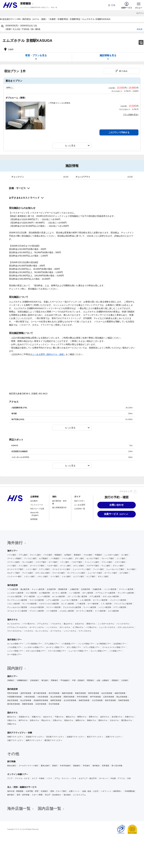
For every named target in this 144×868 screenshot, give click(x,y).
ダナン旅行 (79, 558)
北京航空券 (85, 589)
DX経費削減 (130, 791)
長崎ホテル (91, 720)
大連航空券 (97, 589)
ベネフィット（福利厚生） (112, 791)
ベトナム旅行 (67, 558)
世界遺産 (106, 766)
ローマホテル (56, 631)
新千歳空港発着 (40, 693)
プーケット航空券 (126, 589)
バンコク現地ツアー (86, 644)
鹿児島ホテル (127, 720)
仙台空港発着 (107, 693)
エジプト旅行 (79, 577)
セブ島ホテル (78, 627)
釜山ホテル (68, 624)
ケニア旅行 (91, 577)
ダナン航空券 (88, 593)
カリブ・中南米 (38, 778)
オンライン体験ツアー (18, 774)
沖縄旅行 (11, 680)
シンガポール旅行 (112, 555)
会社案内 (34, 501)
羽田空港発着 (13, 693)
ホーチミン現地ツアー (55, 647)
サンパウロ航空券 (29, 604)
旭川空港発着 (54, 693)
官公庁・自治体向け (53, 795)
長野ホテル (93, 717)
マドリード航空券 (53, 607)
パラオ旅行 (48, 555)
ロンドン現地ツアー (99, 651)
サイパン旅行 (35, 555)
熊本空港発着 (110, 700)
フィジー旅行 (98, 569)
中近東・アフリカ (118, 778)
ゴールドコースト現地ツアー (114, 647)
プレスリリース (37, 505)
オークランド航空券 (84, 611)
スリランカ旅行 (13, 562)
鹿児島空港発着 (13, 704)
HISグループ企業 (37, 509)
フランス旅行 (107, 562)
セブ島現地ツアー (104, 644)
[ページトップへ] (135, 491)
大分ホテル (114, 720)
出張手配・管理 (32, 791)
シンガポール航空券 (15, 593)
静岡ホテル (82, 717)
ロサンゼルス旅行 (43, 573)
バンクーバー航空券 (118, 600)
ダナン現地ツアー (74, 647)
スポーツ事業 (37, 795)
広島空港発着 (109, 697)
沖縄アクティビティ (15, 737)
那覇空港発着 (28, 704)
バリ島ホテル (91, 627)
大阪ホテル (12, 720)
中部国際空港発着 (14, 697)
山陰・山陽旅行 (103, 680)
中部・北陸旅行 (78, 680)
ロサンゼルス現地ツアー (36, 651)
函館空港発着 (67, 693)
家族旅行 (77, 766)
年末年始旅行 (65, 766)
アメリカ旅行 (28, 573)
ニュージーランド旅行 (82, 569)
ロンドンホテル (42, 631)
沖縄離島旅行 (22, 680)
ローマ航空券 (93, 604)
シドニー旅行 (31, 569)
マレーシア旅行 (108, 558)
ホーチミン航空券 (59, 593)
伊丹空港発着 (82, 697)
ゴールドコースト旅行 (61, 569)
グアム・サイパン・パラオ (65, 778)
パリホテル (28, 631)
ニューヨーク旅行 (95, 573)
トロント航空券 (13, 604)
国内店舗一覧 (51, 808)
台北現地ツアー (120, 644)
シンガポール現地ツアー (34, 647)
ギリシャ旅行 (118, 566)
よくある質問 (80, 505)
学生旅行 (86, 766)
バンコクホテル (123, 624)
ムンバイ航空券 (43, 597)
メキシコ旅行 (43, 577)
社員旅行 (44, 791)
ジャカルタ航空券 (14, 597)
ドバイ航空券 (100, 611)
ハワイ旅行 (12, 555)
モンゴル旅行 (28, 562)
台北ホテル (79, 624)
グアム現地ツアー (52, 644)
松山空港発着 (26, 700)
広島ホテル (57, 720)
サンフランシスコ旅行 (76, 573)
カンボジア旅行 (93, 558)
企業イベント (74, 791)
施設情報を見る (108, 57)
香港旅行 (77, 555)
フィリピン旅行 (30, 558)
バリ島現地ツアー (68, 644)
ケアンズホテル (85, 631)
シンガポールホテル (106, 624)
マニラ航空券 (31, 593)
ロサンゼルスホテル (126, 627)
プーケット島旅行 (14, 558)
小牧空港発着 (29, 697)
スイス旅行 (23, 566)
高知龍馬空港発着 (41, 700)
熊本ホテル (103, 720)
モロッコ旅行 (103, 577)
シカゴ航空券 (85, 600)
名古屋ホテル (117, 717)
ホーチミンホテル (37, 627)
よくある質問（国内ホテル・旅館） (49, 354)
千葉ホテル (59, 717)
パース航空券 (52, 611)
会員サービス (127, 5)
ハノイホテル (52, 627)
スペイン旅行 (65, 566)
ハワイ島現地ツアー (34, 644)
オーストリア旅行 (37, 566)
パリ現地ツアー (115, 651)
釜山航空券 (25, 589)
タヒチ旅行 (131, 569)
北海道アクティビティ (76, 737)
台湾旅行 (68, 555)
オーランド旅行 (111, 573)
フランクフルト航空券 (123, 604)
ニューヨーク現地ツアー (78, 651)
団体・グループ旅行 (58, 791)
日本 (129, 778)
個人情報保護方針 (59, 508)
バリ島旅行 (55, 558)
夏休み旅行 (45, 766)
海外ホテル (12, 620)
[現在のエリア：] (27, 4)
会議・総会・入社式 (90, 791)
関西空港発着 (69, 697)
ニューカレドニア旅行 (115, 569)
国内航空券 (12, 689)
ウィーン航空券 (90, 607)
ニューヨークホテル (107, 627)
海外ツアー (12, 551)
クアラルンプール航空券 (105, 593)
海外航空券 (12, 585)
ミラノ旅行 (64, 562)
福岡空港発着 (56, 700)
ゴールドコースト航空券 (17, 611)
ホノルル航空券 (58, 597)
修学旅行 (11, 795)
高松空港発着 (13, 700)
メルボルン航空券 (67, 611)
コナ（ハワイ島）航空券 (77, 597)
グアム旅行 (23, 555)
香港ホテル (91, 624)
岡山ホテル (46, 720)
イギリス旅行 (120, 562)
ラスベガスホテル (14, 631)
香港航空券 (63, 589)
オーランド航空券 (100, 600)
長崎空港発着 (84, 700)
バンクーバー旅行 (14, 577)
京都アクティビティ (114, 737)
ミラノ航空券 (106, 604)
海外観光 (96, 766)
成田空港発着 (26, 693)
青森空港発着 (80, 693)
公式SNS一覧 (80, 509)
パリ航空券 (81, 604)
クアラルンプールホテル (17, 627)
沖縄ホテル (12, 724)
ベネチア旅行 (77, 562)
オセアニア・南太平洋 (88, 778)
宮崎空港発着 (124, 700)
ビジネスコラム (79, 795)
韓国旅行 (58, 555)
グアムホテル (43, 624)
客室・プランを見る (36, 57)
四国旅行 (115, 680)
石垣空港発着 (41, 704)
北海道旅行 (34, 680)
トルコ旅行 (66, 577)
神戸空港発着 (95, 697)
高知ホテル (69, 720)
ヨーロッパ (103, 778)
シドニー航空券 (105, 607)
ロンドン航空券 (67, 604)
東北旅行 (45, 680)
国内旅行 (17, 668)
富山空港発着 (56, 697)
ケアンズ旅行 (44, 569)
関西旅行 (91, 680)
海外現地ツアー (14, 640)
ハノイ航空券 (74, 593)
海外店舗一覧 (21, 808)
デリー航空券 (29, 597)
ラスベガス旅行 (58, 573)
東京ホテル (12, 717)
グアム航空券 (95, 597)
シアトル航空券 (52, 600)
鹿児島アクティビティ (53, 740)
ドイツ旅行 (12, 566)
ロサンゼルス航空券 (111, 597)
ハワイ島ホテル (28, 624)
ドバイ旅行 (55, 577)
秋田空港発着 (94, 693)
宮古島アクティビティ (55, 737)
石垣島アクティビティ (35, 737)
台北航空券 (51, 589)
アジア (10, 778)
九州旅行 (125, 680)
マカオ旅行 (88, 555)
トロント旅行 (29, 577)
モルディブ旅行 (13, 573)
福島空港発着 (120, 693)
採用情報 (34, 519)
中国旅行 (98, 555)
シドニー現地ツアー (15, 651)
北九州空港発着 (70, 700)
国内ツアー (12, 676)
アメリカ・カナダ (22, 778)
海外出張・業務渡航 (15, 791)
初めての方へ (80, 501)
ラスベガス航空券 (37, 600)
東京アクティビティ (95, 737)
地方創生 (67, 795)
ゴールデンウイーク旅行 (28, 766)
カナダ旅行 (124, 573)
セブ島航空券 (44, 593)
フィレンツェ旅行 (92, 562)
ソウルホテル (56, 624)
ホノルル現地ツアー (15, 644)
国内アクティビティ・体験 (20, 733)
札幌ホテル (36, 717)
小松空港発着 (43, 697)
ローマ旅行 (53, 562)
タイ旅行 (125, 555)
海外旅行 (17, 543)
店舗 (112, 5)
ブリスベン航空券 (37, 611)
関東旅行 (55, 680)
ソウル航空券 (13, 589)
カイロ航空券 (113, 611)
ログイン (140, 13)
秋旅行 (55, 766)
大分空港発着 (97, 700)
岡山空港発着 (122, 697)
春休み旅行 (12, 766)
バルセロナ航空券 (37, 607)
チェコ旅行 (106, 566)
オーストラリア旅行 (15, 569)
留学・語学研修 (23, 795)
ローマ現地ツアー (14, 655)
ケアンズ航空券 (120, 607)
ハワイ (49, 778)
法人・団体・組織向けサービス (22, 787)
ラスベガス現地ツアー (57, 651)
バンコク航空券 (110, 589)
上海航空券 (74, 589)
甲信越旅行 (65, 680)
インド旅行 (121, 558)
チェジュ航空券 (38, 589)
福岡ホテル (80, 720)
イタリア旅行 (41, 562)
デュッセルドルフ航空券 (17, 607)
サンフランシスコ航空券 (17, 600)
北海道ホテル (24, 717)
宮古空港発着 (54, 704)
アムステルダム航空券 (72, 607)
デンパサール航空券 (126, 593)
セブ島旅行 (43, 558)
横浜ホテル (70, 717)
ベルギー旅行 (52, 566)
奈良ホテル (34, 720)
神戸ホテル (23, 720)
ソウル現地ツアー (14, 647)
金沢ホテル (105, 717)
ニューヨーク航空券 (69, 600)
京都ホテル (129, 717)
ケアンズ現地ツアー (91, 647)
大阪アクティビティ (15, 740)
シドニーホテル (70, 631)
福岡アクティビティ (34, 740)
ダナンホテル (65, 627)
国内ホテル (12, 713)
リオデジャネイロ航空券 (49, 604)
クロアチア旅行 (93, 566)
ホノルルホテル (13, 624)
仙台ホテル (48, 717)
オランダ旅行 (79, 566)
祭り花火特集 (117, 766)
